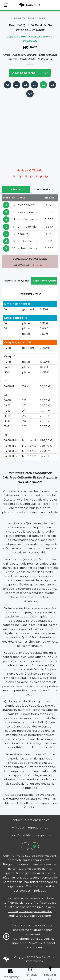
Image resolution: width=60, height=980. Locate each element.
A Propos (18, 828)
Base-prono (38, 898)
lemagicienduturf (22, 903)
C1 (8, 85)
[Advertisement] (30, 128)
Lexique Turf (43, 835)
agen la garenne (30, 73)
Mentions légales (37, 820)
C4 (34, 85)
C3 (26, 85)
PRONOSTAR (25, 911)
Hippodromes (38, 828)
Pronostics (44, 189)
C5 (43, 85)
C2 (17, 85)
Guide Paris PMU (19, 835)
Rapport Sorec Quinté (16, 281)
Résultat (16, 189)
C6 (52, 85)
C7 (30, 94)
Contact (16, 820)
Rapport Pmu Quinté (44, 281)
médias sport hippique (31, 907)
